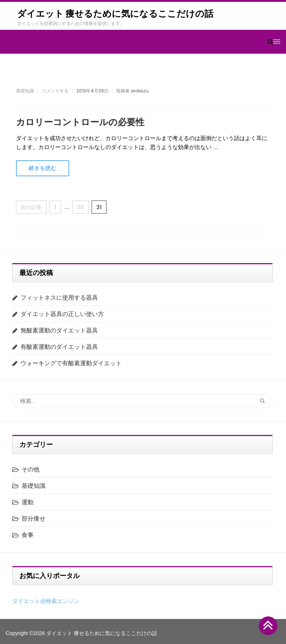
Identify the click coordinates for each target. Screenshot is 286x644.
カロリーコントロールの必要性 (80, 122)
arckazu (140, 91)
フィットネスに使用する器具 (59, 298)
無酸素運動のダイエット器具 (59, 330)
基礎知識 (25, 91)
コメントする (55, 91)
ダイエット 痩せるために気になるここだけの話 (115, 14)
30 (80, 207)
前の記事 (31, 207)
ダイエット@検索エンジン (46, 601)
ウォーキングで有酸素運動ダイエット (71, 363)
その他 (31, 469)
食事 (28, 535)
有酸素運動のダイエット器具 (59, 347)
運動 (28, 502)
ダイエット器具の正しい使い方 (62, 314)
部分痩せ (34, 519)
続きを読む (43, 168)
